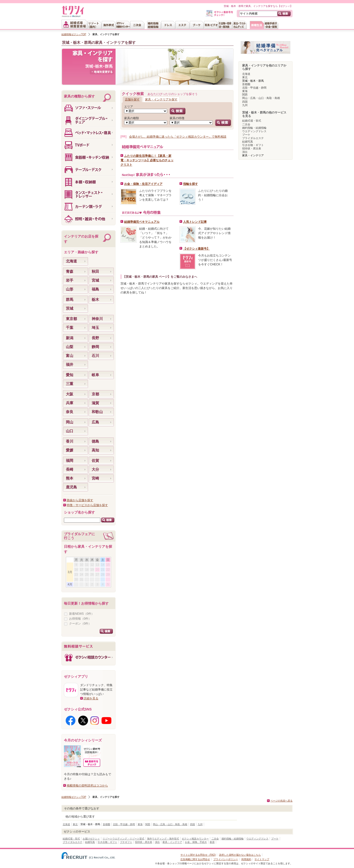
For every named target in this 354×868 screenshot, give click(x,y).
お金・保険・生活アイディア (143, 184)
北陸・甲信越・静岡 (254, 88)
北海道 (246, 74)
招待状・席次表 (252, 148)
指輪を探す (191, 184)
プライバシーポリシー (226, 859)
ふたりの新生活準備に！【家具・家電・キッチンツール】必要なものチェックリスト (147, 160)
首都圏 (246, 84)
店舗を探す (132, 99)
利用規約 (246, 859)
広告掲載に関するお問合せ (195, 859)
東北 (245, 77)
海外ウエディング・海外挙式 (163, 839)
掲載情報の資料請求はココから (87, 786)
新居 (212, 842)
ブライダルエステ (253, 138)
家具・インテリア (172, 842)
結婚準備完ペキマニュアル (142, 222)
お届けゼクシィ (91, 839)
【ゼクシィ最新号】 (196, 249)
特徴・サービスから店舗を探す (87, 505)
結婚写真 (248, 142)
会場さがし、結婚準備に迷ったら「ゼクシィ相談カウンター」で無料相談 (178, 137)
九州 (245, 105)
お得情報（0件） (80, 619)
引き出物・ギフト (253, 145)
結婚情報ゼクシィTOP (74, 34)
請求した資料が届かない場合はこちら (240, 855)
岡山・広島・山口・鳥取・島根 (261, 98)
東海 (245, 91)
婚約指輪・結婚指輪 (254, 128)
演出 (245, 152)
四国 (245, 102)
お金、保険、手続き (196, 842)
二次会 (246, 124)
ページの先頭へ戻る (281, 801)
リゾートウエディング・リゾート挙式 (123, 839)
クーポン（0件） (80, 624)
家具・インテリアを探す (161, 99)
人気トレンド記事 (195, 222)
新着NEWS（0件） (82, 614)
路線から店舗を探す (80, 500)
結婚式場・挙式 (252, 121)
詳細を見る (91, 698)
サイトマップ (262, 859)
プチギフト (126, 842)
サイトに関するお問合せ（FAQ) (198, 855)
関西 (245, 95)
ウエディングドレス (254, 131)
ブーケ (246, 135)
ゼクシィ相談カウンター (195, 839)
